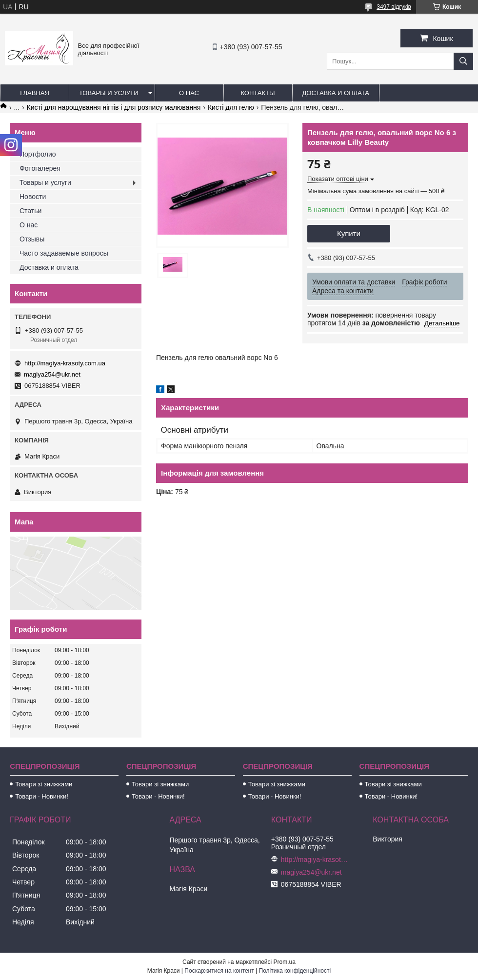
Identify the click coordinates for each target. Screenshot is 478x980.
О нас (189, 93)
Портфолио (38, 154)
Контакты (258, 93)
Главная (35, 93)
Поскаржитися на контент (219, 971)
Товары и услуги (109, 93)
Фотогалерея (40, 168)
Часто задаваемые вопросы (64, 253)
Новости (33, 197)
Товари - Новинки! (42, 796)
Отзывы (32, 239)
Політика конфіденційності (295, 971)
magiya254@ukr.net (52, 374)
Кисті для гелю (231, 107)
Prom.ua (285, 962)
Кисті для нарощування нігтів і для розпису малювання (114, 107)
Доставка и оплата (336, 93)
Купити (349, 233)
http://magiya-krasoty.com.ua (65, 363)
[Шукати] (463, 61)
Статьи (30, 211)
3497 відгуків (394, 7)
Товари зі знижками (44, 784)
